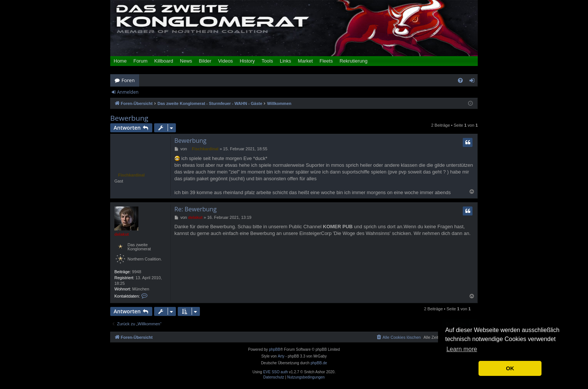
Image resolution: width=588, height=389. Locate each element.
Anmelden (128, 92)
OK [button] (510, 368)
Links (285, 61)
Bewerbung (129, 118)
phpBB (274, 349)
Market (305, 61)
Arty (281, 356)
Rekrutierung (353, 61)
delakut (122, 234)
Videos (226, 61)
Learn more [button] (462, 349)
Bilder (205, 61)
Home (120, 61)
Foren (128, 80)
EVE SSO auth (276, 372)
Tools (267, 61)
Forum (141, 61)
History (247, 61)
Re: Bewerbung (196, 209)
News (186, 61)
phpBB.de (319, 363)
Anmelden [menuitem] (474, 82)
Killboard (164, 61)
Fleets (326, 61)
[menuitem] (460, 80)
